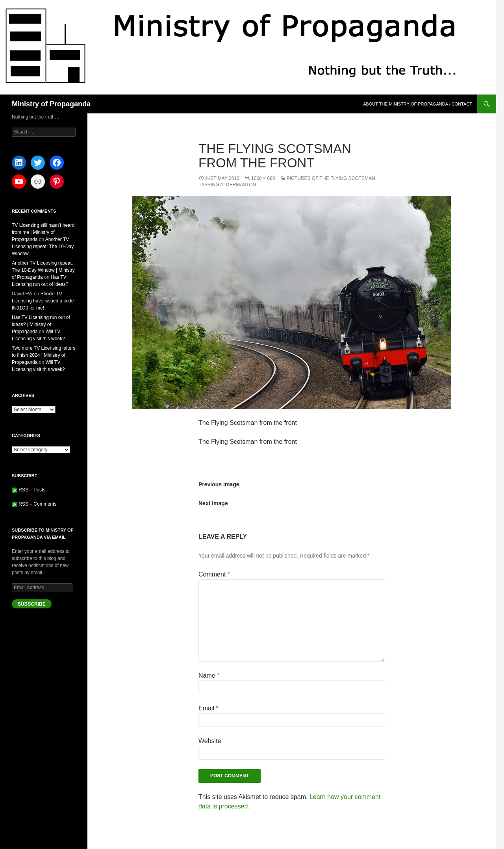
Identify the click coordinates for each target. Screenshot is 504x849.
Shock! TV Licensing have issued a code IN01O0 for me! (43, 301)
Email (208, 708)
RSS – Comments (34, 504)
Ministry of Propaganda (51, 104)
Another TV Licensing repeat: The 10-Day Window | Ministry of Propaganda (43, 270)
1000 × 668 (263, 178)
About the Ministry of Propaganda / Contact (418, 104)
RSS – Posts (29, 490)
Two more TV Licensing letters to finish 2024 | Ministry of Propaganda (44, 355)
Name (209, 676)
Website (210, 741)
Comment (214, 574)
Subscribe (32, 604)
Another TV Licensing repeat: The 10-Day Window (43, 247)
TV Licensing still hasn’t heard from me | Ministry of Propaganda (43, 232)
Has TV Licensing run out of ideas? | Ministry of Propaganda (41, 324)
